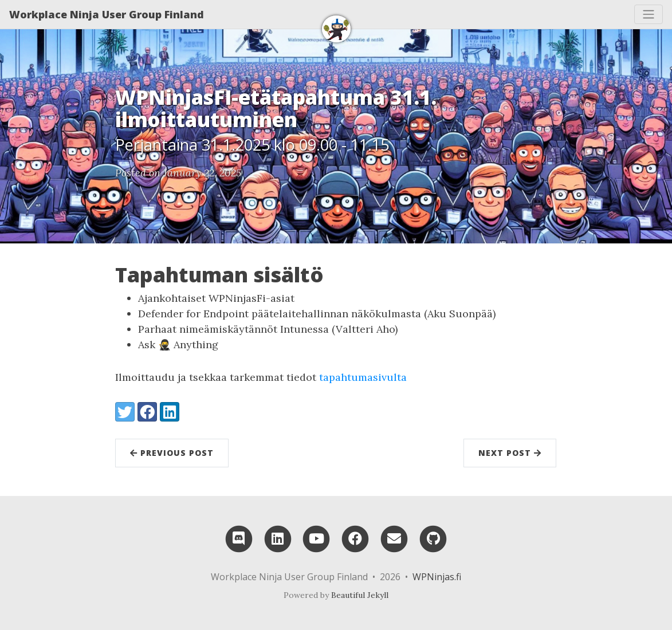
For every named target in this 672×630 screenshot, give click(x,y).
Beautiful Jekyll (360, 595)
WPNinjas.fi (437, 577)
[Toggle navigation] (649, 14)
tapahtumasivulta (363, 377)
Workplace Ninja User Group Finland (107, 14)
